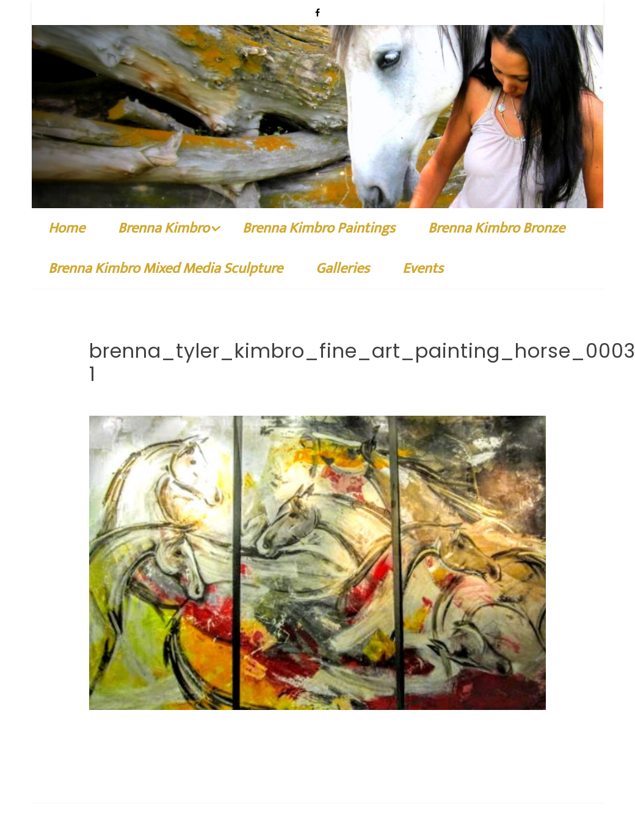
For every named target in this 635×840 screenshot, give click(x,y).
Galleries (343, 171)
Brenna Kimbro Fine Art (166, 764)
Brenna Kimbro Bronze (496, 131)
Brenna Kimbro (164, 131)
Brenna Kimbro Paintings (319, 131)
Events (423, 171)
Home (67, 131)
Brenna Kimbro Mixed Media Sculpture (165, 171)
